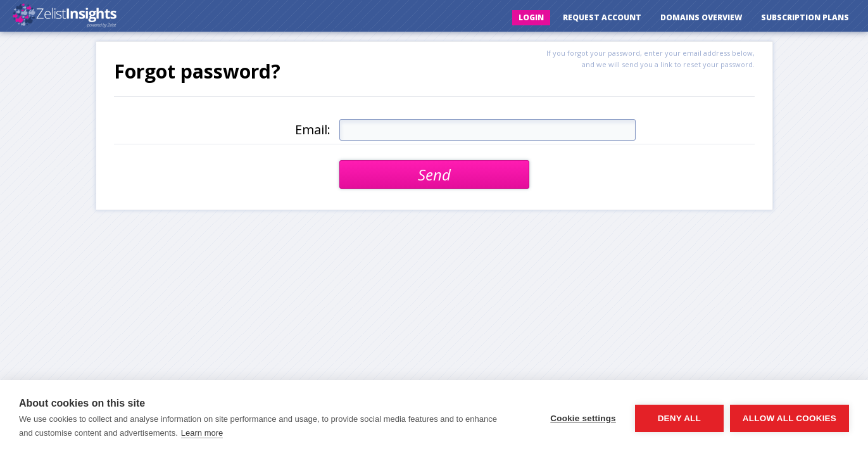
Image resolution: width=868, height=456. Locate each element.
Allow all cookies (789, 418)
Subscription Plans (805, 17)
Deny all (679, 418)
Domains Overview (701, 17)
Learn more (202, 433)
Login (531, 17)
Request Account (602, 17)
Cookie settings (583, 418)
